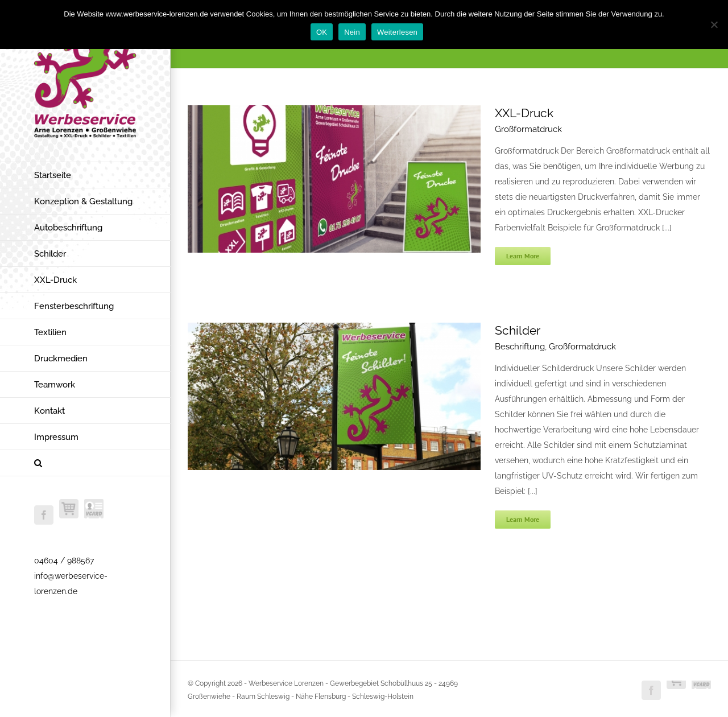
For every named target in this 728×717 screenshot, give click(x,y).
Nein (352, 32)
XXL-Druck (524, 113)
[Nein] (714, 24)
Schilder (518, 330)
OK (322, 32)
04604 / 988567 (64, 561)
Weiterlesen (397, 32)
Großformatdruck (528, 129)
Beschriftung (520, 347)
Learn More (523, 256)
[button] (85, 463)
